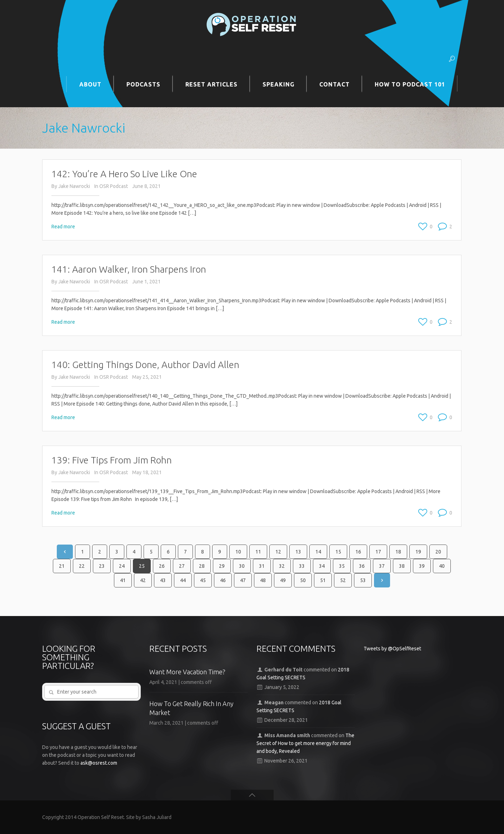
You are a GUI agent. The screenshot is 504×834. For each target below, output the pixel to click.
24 (122, 566)
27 (182, 566)
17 (378, 552)
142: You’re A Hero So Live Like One (124, 174)
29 (222, 566)
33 (302, 566)
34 (322, 566)
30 (242, 566)
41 (123, 580)
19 (418, 552)
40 (442, 566)
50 (303, 580)
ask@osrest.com (99, 763)
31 (262, 566)
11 (258, 552)
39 (422, 566)
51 (323, 580)
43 (163, 580)
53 (363, 580)
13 (298, 552)
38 (402, 566)
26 (162, 566)
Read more (63, 227)
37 (382, 566)
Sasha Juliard (157, 817)
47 (243, 580)
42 (143, 580)
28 (202, 566)
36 (362, 566)
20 (438, 552)
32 (282, 566)
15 (338, 552)
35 (342, 566)
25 (142, 566)
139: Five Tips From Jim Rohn (112, 460)
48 (263, 580)
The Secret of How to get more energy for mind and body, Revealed (306, 743)
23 (102, 566)
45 (203, 580)
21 (62, 566)
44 (183, 580)
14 (318, 552)
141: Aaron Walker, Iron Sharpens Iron (129, 269)
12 (278, 552)
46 (223, 580)
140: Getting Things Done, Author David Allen (145, 365)
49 (283, 580)
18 (398, 552)
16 (358, 552)
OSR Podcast (114, 186)
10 (238, 552)
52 (343, 580)
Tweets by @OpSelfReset (392, 649)
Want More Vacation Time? (187, 672)
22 (82, 566)
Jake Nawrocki (74, 186)
